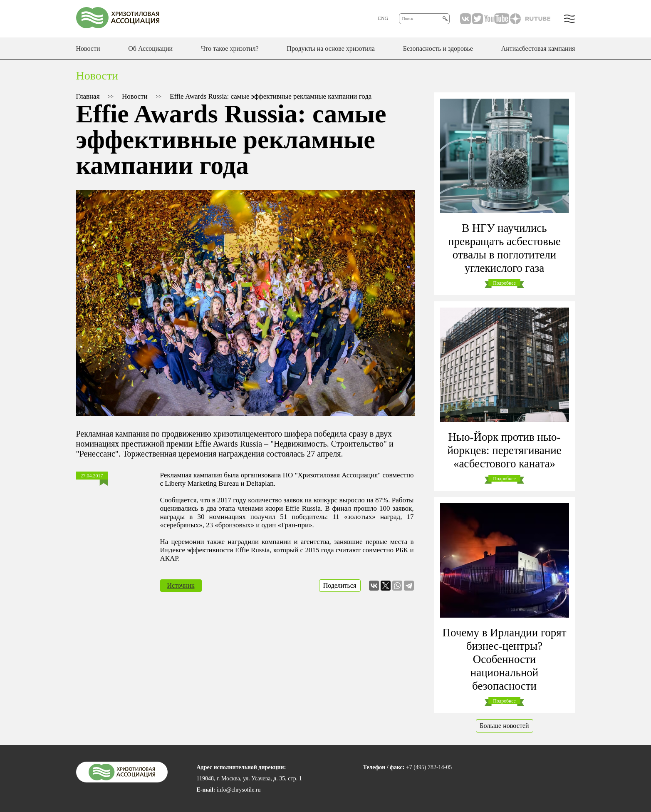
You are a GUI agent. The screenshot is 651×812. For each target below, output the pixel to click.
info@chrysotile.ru (239, 790)
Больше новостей (504, 726)
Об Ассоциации (150, 48)
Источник (181, 585)
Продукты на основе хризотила (331, 48)
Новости (88, 48)
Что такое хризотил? (230, 48)
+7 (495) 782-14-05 (429, 767)
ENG (383, 18)
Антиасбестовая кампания (538, 48)
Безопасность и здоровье (438, 48)
